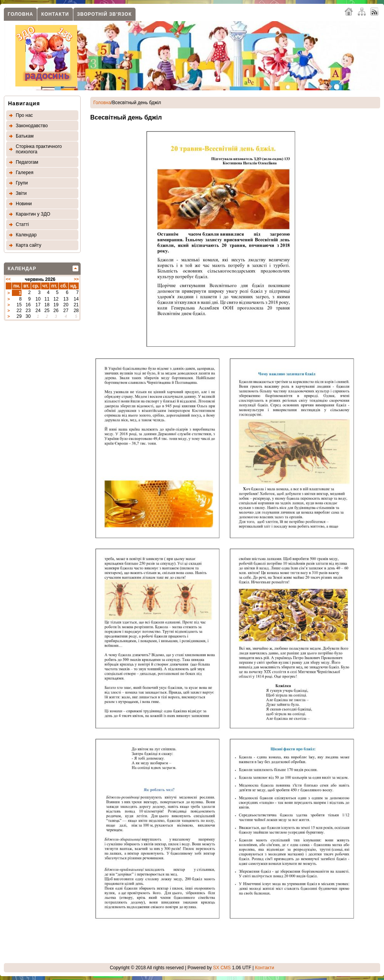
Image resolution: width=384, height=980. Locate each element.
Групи (22, 183)
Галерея (25, 173)
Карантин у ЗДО (33, 214)
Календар (26, 235)
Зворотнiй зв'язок (104, 14)
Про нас (24, 115)
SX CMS (222, 968)
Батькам (25, 136)
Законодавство (32, 126)
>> (76, 279)
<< (8, 279)
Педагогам (27, 162)
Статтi (22, 224)
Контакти (55, 14)
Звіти (21, 193)
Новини (24, 204)
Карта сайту (28, 245)
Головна (20, 14)
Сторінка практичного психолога (39, 149)
